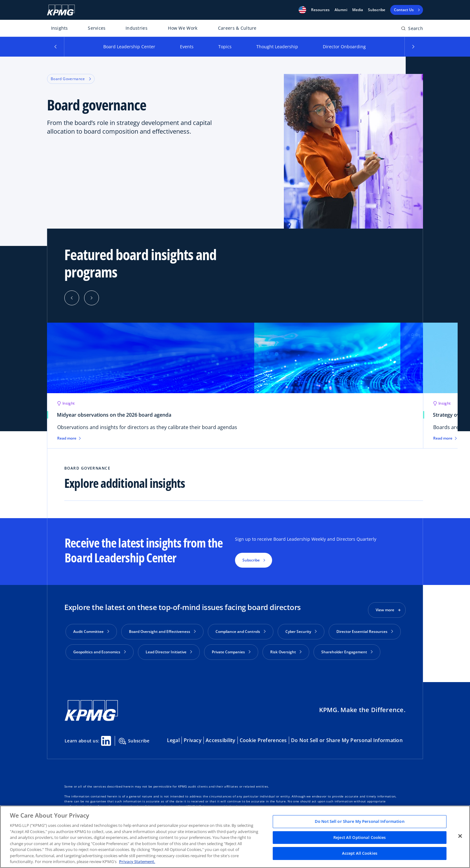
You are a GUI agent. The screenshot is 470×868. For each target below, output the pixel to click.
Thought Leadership (277, 47)
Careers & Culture (237, 28)
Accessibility (221, 738)
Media (358, 10)
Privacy (193, 738)
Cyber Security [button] (301, 632)
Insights (60, 28)
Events (187, 47)
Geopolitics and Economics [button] (100, 652)
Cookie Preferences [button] (263, 738)
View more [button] (385, 610)
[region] (235, 837)
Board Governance (71, 79)
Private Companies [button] (231, 652)
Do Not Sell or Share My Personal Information (347, 738)
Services (97, 28)
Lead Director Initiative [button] (169, 652)
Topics (225, 47)
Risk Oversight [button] (286, 652)
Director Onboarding (344, 47)
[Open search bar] (412, 30)
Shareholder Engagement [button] (347, 652)
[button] (302, 10)
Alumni (341, 10)
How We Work (183, 28)
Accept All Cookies (360, 853)
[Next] (92, 298)
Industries (137, 28)
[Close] (460, 836)
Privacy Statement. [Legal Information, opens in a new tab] (137, 862)
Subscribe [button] (251, 560)
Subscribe (377, 10)
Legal (173, 738)
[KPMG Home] (61, 10)
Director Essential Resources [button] (365, 632)
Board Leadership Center (129, 47)
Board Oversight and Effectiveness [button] (162, 632)
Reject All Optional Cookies (360, 837)
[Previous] (72, 298)
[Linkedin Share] (106, 738)
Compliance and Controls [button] (241, 632)
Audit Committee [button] (91, 632)
